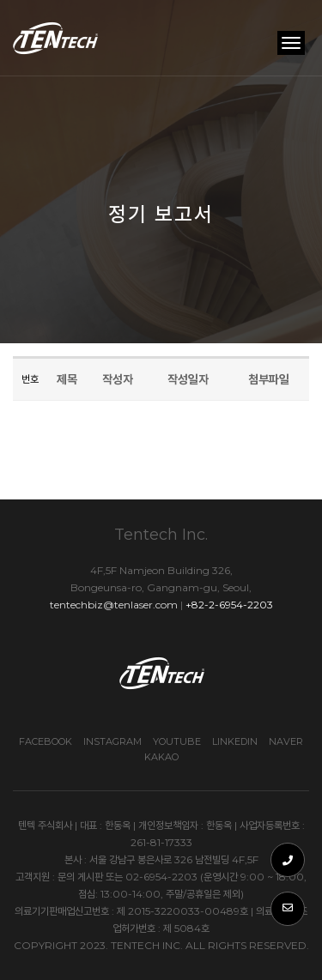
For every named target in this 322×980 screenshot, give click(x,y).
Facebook (46, 741)
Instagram (112, 741)
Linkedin (235, 741)
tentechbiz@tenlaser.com (114, 605)
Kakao (161, 757)
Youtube (177, 741)
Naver (286, 741)
